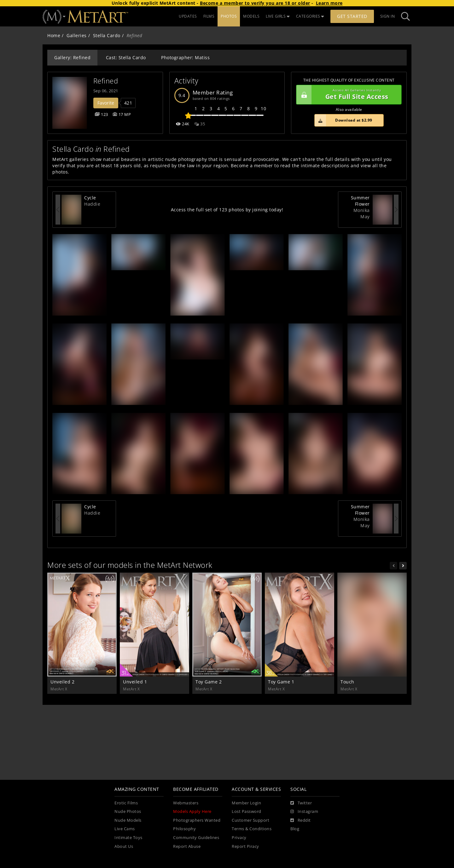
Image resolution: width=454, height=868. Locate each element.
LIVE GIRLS (278, 16)
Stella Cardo (107, 35)
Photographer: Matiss (185, 57)
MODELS (251, 16)
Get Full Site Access (347, 95)
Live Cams (125, 829)
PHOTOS (229, 16)
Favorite (106, 103)
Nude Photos (128, 811)
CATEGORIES (310, 16)
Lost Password (247, 811)
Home (54, 35)
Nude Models (128, 820)
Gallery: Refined (72, 57)
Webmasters (186, 803)
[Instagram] (304, 812)
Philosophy (184, 829)
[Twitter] (301, 803)
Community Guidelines (196, 838)
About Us (124, 846)
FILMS (209, 16)
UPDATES (188, 16)
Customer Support (250, 820)
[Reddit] (301, 820)
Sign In (388, 16)
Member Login (246, 803)
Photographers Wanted (197, 820)
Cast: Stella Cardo (126, 57)
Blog (295, 829)
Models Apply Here (192, 811)
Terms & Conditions (252, 829)
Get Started (352, 16)
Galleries (77, 35)
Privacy (239, 838)
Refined (106, 81)
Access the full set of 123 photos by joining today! (227, 210)
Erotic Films (126, 803)
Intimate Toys (128, 838)
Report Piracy (245, 846)
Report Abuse (187, 846)
